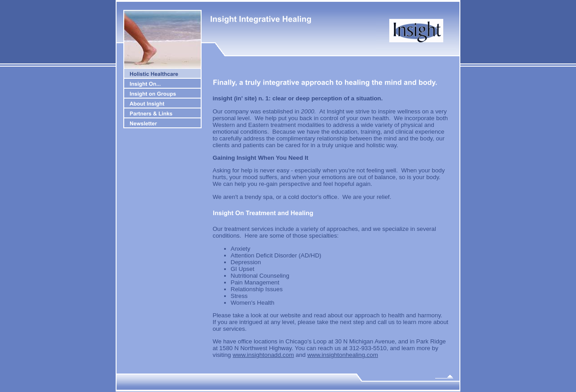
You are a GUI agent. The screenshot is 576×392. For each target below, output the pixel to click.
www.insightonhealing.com (343, 355)
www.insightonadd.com (263, 355)
